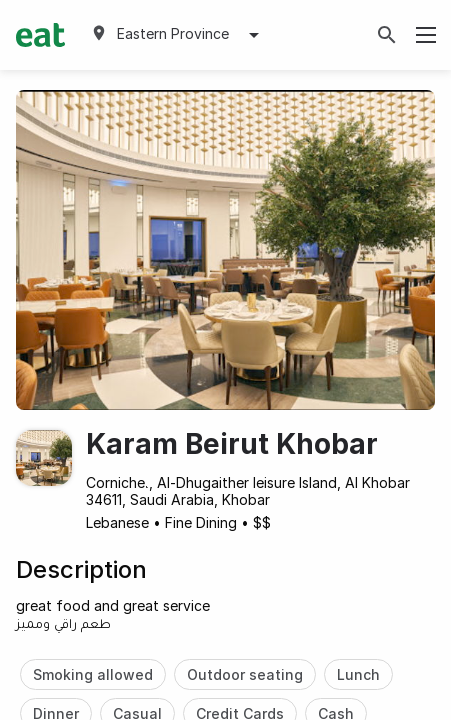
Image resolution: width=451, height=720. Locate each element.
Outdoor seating (245, 674)
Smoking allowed (93, 674)
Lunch (358, 674)
